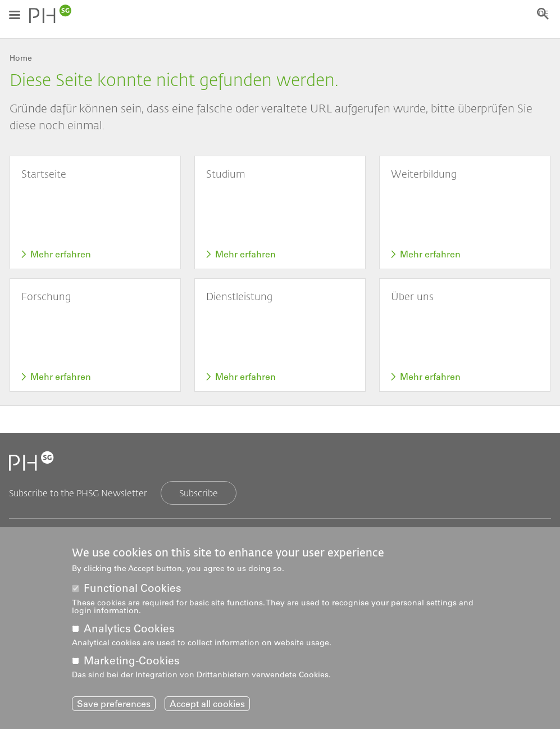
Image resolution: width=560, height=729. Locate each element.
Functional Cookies (133, 590)
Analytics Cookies (129, 630)
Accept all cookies (207, 706)
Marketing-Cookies (132, 663)
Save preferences (114, 706)
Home (21, 58)
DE (546, 14)
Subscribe (199, 493)
